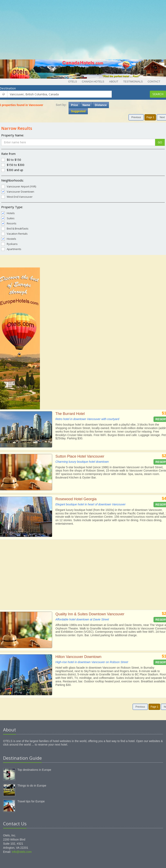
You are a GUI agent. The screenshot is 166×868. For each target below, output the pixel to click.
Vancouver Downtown (18, 191)
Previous (136, 117)
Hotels (8, 213)
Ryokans (9, 244)
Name (86, 105)
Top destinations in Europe (34, 770)
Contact (154, 82)
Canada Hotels (93, 82)
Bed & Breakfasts (15, 228)
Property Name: (13, 135)
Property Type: (12, 207)
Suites (8, 218)
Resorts (9, 223)
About (114, 82)
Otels (73, 82)
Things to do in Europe (32, 786)
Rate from (8, 154)
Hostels (9, 239)
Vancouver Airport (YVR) (19, 186)
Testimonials (133, 82)
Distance (101, 105)
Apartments (11, 249)
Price (74, 105)
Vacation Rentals (14, 234)
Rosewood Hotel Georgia (76, 499)
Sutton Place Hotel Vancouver (80, 456)
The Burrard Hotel (70, 414)
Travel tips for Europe (31, 801)
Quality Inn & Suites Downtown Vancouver (90, 614)
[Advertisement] (83, 29)
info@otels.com (22, 852)
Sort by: (61, 105)
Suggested (78, 111)
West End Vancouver (17, 197)
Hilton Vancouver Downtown (78, 657)
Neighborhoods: (12, 180)
